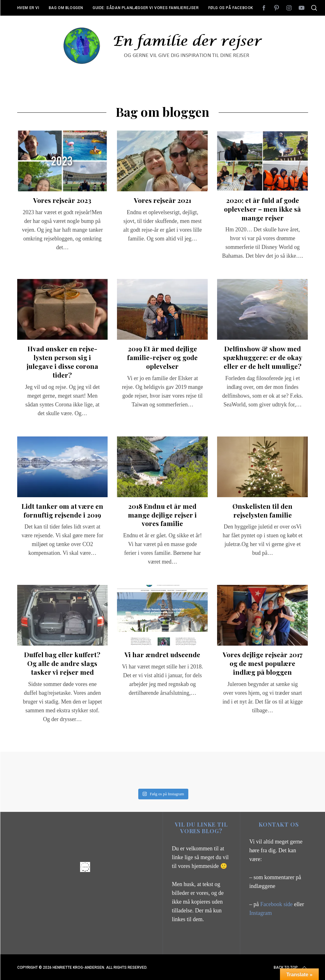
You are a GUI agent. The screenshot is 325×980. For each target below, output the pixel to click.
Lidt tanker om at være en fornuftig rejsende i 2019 (62, 510)
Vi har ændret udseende (162, 654)
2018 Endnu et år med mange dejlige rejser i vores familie (162, 515)
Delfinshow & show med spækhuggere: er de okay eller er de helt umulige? (263, 357)
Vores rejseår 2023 (62, 200)
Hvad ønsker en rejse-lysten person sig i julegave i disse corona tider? (62, 361)
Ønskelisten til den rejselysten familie (262, 510)
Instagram (261, 913)
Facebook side (277, 904)
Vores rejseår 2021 (162, 200)
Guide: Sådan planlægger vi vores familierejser (146, 8)
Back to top (291, 967)
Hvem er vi (28, 8)
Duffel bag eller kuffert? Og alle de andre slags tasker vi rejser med (62, 663)
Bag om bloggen (66, 8)
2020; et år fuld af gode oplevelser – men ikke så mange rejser (262, 209)
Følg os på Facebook (231, 8)
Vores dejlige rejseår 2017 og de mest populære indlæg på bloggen (263, 663)
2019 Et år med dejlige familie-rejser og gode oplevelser (162, 357)
